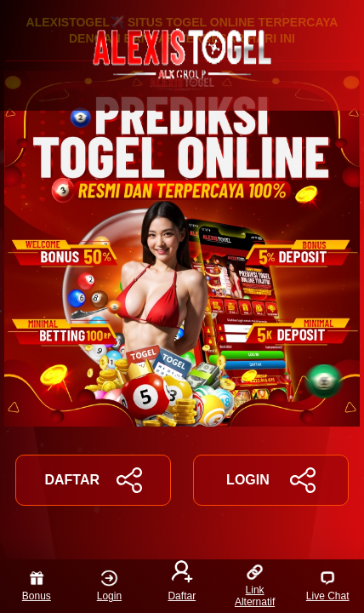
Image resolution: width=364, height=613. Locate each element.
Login (109, 586)
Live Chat (328, 586)
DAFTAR (93, 480)
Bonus (37, 586)
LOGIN (271, 480)
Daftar (182, 583)
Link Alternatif (255, 586)
